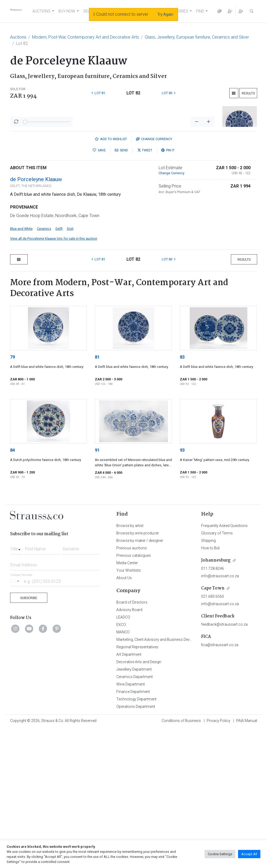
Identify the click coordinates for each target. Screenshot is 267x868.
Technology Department (136, 838)
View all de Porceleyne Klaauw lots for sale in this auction (54, 378)
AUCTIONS (41, 11)
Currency (154, 278)
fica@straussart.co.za (220, 784)
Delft (59, 368)
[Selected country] (15, 720)
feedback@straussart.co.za (224, 764)
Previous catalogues (134, 695)
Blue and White (21, 368)
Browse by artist (130, 665)
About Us (124, 717)
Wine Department (131, 824)
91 (97, 590)
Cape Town (213, 728)
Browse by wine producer (138, 672)
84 (12, 590)
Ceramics (44, 368)
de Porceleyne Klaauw (36, 319)
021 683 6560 (213, 736)
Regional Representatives (137, 786)
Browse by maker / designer (140, 680)
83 (182, 497)
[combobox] (16, 687)
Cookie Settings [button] (220, 854)
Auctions (18, 37)
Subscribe (29, 737)
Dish (70, 368)
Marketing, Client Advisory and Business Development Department (171, 779)
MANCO (123, 771)
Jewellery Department (134, 809)
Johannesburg (216, 700)
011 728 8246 (213, 708)
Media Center (127, 702)
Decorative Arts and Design (139, 801)
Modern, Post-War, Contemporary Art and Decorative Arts (86, 37)
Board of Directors (132, 742)
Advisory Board (129, 749)
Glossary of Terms (217, 672)
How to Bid (210, 687)
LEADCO (123, 757)
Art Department (129, 794)
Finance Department (133, 831)
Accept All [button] (249, 854)
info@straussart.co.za (220, 715)
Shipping (208, 680)
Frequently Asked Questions (224, 665)
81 (97, 497)
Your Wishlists (129, 710)
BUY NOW (67, 11)
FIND (200, 11)
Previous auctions (132, 687)
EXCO (121, 764)
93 (182, 590)
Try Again (165, 14)
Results (248, 93)
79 (12, 497)
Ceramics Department (135, 816)
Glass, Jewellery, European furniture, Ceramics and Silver (197, 37)
